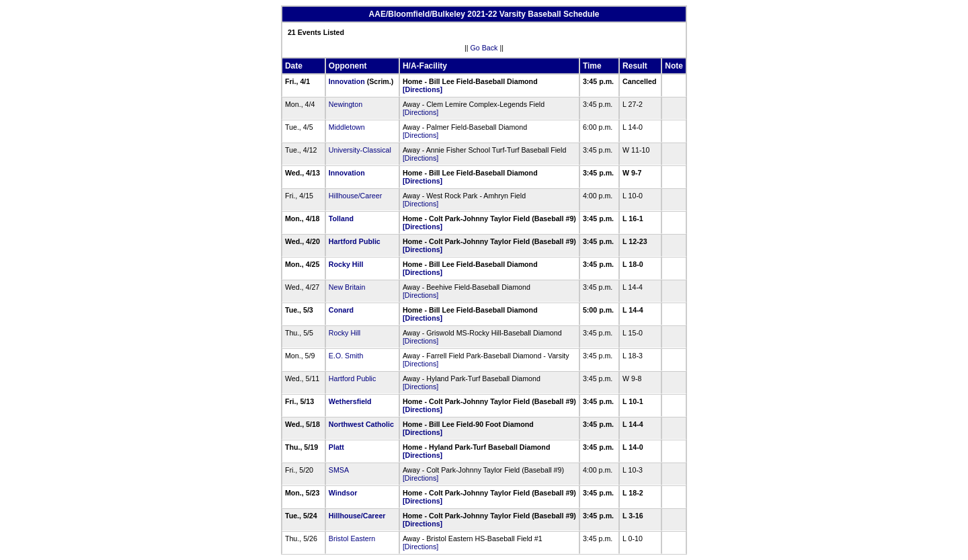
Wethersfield (350, 401)
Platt (336, 447)
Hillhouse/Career (355, 196)
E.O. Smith (346, 356)
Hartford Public (355, 241)
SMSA (339, 470)
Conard (341, 310)
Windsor (343, 493)
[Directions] (422, 89)
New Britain (347, 287)
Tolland (341, 218)
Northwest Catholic (361, 424)
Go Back (484, 48)
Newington (346, 104)
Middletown (347, 127)
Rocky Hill (346, 264)
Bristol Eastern (352, 538)
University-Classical (360, 150)
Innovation (347, 81)
